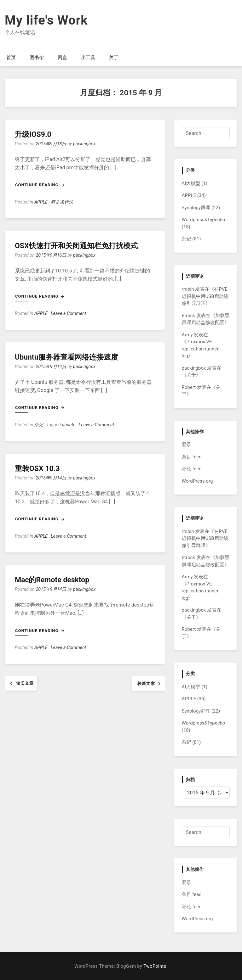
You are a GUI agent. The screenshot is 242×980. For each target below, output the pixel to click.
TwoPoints (155, 966)
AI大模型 (191, 183)
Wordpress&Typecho (204, 220)
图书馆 (37, 58)
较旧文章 (25, 683)
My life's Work (46, 20)
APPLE (41, 202)
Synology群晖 (196, 208)
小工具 (88, 58)
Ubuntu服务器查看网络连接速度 (66, 357)
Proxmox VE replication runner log (200, 349)
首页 (11, 58)
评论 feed (192, 469)
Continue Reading (40, 185)
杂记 (39, 425)
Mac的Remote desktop (52, 580)
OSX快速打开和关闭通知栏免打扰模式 (76, 246)
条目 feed (192, 457)
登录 (187, 445)
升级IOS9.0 (33, 134)
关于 (114, 58)
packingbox (84, 144)
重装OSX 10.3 (37, 469)
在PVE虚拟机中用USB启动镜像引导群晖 (205, 296)
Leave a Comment (68, 314)
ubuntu (69, 425)
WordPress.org (197, 481)
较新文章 (146, 683)
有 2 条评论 (62, 202)
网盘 (62, 58)
